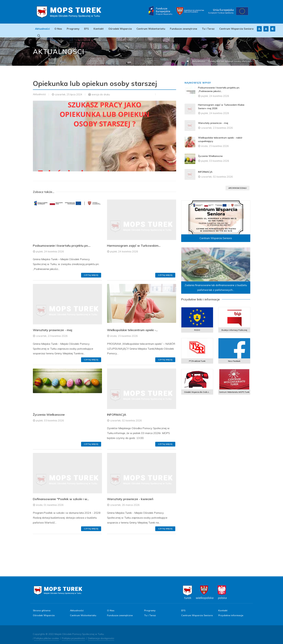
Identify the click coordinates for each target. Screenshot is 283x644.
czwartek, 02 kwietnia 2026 (126, 417)
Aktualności (42, 29)
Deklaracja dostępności (101, 635)
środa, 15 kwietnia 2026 (124, 333)
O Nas (58, 29)
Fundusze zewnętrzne (184, 29)
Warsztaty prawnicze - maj (53, 327)
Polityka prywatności (73, 635)
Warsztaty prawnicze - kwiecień (130, 496)
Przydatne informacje (231, 612)
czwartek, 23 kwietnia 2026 (52, 333)
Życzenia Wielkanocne (49, 411)
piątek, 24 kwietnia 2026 (50, 248)
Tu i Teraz (208, 29)
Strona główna (42, 607)
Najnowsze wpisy (198, 79)
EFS (86, 29)
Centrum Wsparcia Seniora (236, 29)
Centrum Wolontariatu (151, 29)
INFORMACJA (117, 411)
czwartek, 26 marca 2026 (125, 502)
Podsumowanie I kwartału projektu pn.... (62, 242)
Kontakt (99, 29)
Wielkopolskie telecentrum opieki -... (132, 327)
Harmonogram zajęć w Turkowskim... (134, 242)
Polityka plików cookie (47, 635)
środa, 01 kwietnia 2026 (50, 502)
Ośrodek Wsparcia (120, 29)
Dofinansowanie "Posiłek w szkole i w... (61, 496)
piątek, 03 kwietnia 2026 (50, 417)
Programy (73, 29)
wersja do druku (101, 91)
